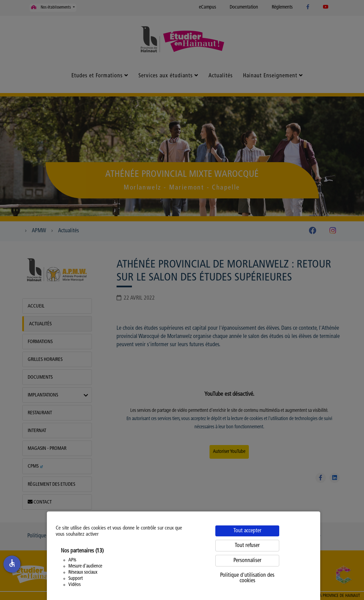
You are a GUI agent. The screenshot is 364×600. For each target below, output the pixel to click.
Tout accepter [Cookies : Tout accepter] (247, 531)
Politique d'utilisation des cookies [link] (247, 578)
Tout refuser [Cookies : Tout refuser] (247, 546)
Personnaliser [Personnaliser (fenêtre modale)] (247, 561)
